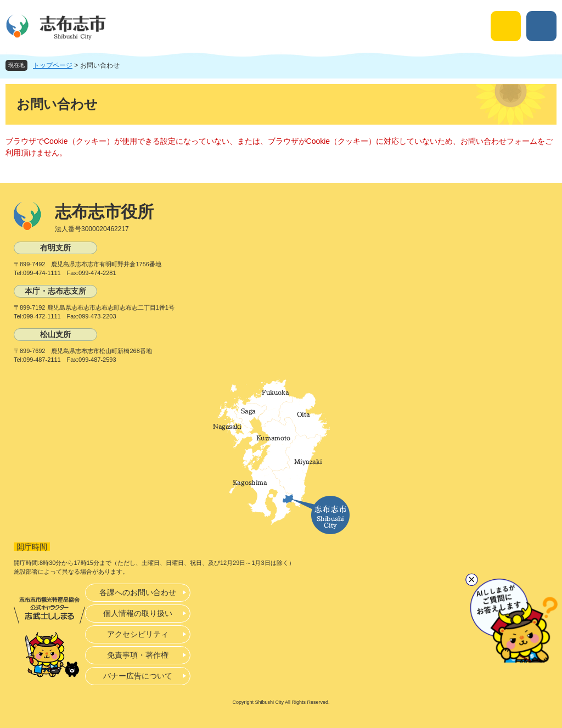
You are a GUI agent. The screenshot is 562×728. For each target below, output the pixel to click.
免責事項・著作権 (138, 655)
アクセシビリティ (138, 634)
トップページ (53, 65)
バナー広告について (138, 676)
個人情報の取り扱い (138, 613)
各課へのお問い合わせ (138, 592)
